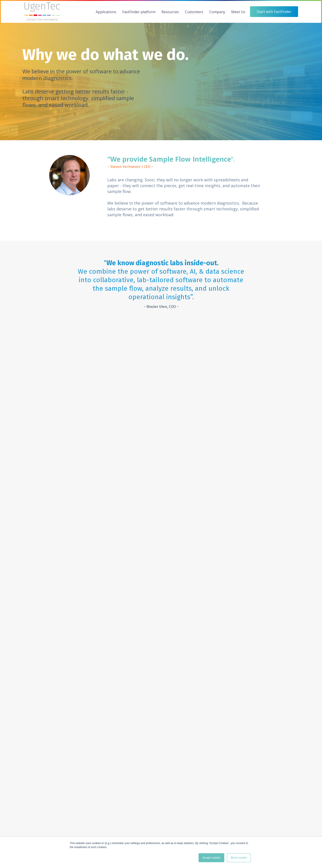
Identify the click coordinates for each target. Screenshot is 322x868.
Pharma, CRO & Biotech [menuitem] (179, 704)
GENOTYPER (129, 504)
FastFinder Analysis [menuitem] (83, 697)
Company (217, 12)
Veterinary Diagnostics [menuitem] (39, 697)
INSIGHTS (126, 512)
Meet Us (238, 12)
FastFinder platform (139, 12)
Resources (170, 12)
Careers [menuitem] (214, 704)
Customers (194, 12)
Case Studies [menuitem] (124, 682)
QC (120, 520)
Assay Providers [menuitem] (173, 689)
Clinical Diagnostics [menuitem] (36, 682)
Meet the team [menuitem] (219, 689)
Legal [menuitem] (119, 711)
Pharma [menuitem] (28, 704)
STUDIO (124, 528)
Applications (106, 12)
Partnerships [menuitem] (217, 697)
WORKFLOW (128, 488)
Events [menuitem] (259, 682)
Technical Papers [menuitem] (127, 697)
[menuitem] (34, 673)
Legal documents (288, 830)
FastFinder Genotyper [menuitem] (84, 718)
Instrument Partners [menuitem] (176, 697)
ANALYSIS (126, 496)
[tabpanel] (69, 368)
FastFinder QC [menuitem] (79, 704)
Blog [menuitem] (119, 704)
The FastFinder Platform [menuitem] (86, 682)
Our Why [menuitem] (214, 682)
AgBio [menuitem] (27, 689)
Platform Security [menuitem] (81, 726)
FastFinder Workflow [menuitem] (84, 689)
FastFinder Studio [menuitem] (81, 711)
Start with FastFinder (161, 752)
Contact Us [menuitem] (262, 689)
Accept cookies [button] (211, 858)
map (201, 827)
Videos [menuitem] (120, 689)
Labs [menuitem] (165, 682)
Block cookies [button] (239, 858)
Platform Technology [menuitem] (84, 733)
